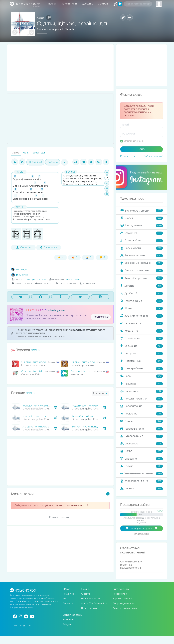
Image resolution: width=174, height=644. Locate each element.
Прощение (142, 414)
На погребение (142, 369)
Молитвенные (142, 361)
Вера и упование (142, 256)
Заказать (103, 4)
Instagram (68, 620)
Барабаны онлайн (122, 599)
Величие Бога (142, 248)
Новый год (142, 384)
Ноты (26, 153)
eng (22, 625)
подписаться (101, 317)
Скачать (23, 247)
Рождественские (142, 429)
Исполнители (69, 4)
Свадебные (142, 444)
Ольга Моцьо (19, 270)
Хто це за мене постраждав (39, 427)
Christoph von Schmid (36, 280)
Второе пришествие (142, 271)
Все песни (100, 394)
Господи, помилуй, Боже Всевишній (43, 406)
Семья (142, 451)
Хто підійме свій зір (82, 416)
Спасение (142, 459)
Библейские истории (142, 211)
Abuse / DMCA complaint (94, 604)
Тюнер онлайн (120, 594)
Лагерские (142, 354)
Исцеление (142, 331)
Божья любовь (142, 241)
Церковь (142, 489)
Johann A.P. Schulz (74, 280)
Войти (142, 149)
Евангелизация (142, 301)
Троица (142, 466)
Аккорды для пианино (124, 604)
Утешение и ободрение (142, 474)
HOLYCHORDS (37, 310)
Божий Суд (142, 233)
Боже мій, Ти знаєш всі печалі (39, 416)
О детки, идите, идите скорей (87, 362)
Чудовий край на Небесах (87, 406)
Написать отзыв (89, 608)
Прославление (142, 406)
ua (29, 625)
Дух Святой (142, 293)
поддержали (142, 534)
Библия (142, 218)
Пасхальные (142, 391)
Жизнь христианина (142, 316)
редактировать (82, 330)
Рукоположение (142, 436)
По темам (68, 604)
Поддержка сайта (91, 599)
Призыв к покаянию (142, 399)
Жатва (142, 308)
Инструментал (142, 323)
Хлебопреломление (142, 481)
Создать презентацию (125, 608)
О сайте (86, 594)
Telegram (68, 625)
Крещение (142, 346)
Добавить (87, 4)
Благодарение (142, 226)
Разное (142, 421)
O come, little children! (83, 371)
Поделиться (49, 247)
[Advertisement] (60, 68)
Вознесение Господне (142, 263)
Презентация (38, 153)
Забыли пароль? (153, 156)
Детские (142, 286)
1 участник (22, 275)
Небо (142, 376)
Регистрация (128, 156)
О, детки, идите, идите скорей (38, 362)
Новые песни (70, 594)
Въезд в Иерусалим (142, 278)
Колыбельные (142, 338)
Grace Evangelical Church (55, 29)
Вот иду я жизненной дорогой (89, 427)
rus (15, 625)
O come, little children (33, 371)
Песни (52, 4)
